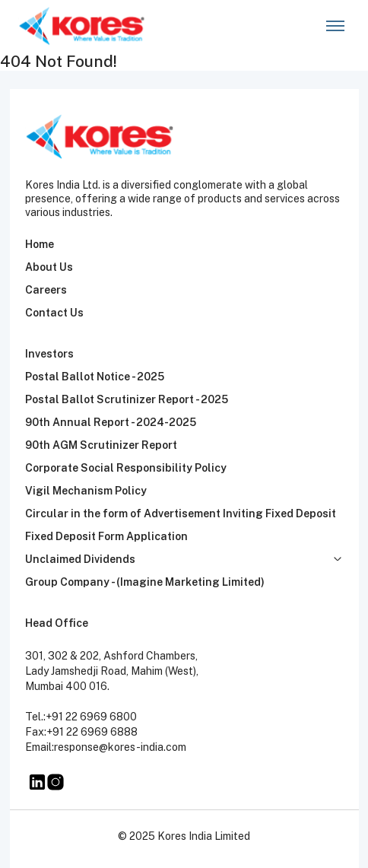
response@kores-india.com (120, 747)
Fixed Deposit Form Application (106, 536)
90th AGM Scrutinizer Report (101, 445)
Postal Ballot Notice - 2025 (95, 377)
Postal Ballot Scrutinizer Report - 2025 (127, 399)
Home (40, 244)
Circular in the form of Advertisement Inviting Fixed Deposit (181, 513)
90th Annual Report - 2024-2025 (111, 422)
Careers (46, 290)
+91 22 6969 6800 (91, 717)
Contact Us (54, 313)
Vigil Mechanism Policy (86, 491)
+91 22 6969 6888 (92, 732)
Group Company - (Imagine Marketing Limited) (145, 582)
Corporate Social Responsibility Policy (126, 468)
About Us (49, 267)
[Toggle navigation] (335, 26)
